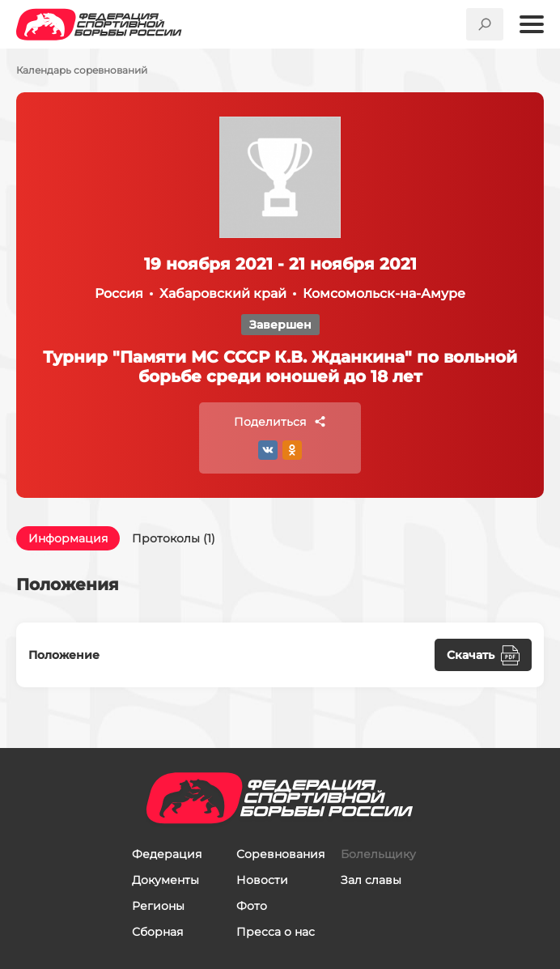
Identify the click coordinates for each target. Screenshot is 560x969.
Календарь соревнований (82, 70)
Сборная (157, 932)
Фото (252, 906)
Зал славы (371, 880)
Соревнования (280, 854)
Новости (262, 880)
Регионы (158, 906)
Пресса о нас (276, 932)
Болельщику (378, 854)
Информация (68, 538)
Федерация (167, 854)
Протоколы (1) (174, 538)
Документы (165, 880)
